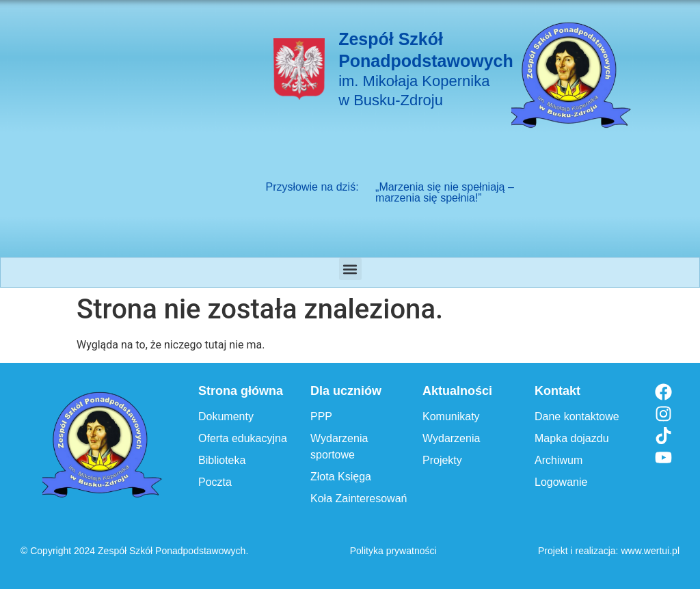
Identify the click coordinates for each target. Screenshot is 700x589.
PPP (321, 416)
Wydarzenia (451, 438)
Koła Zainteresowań (359, 498)
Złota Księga (341, 477)
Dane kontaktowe (577, 416)
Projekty (442, 460)
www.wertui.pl (650, 551)
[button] (350, 269)
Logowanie (561, 482)
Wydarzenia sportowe (339, 447)
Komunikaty (451, 416)
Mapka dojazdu (572, 438)
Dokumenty (226, 416)
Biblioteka (222, 460)
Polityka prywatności (393, 551)
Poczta (215, 482)
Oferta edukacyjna (243, 438)
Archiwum (558, 460)
